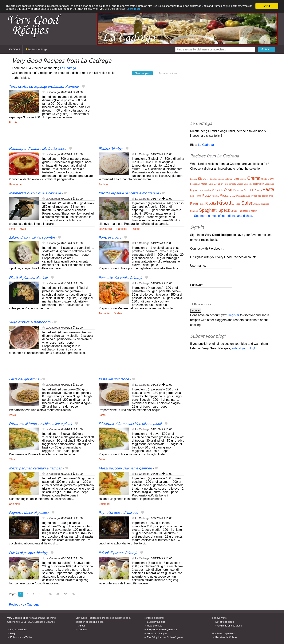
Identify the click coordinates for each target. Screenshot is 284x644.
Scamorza (265, 204)
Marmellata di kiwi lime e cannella (35, 193)
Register (234, 315)
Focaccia (194, 184)
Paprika (258, 190)
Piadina (103, 184)
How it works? (155, 626)
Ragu (194, 204)
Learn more (183, 9)
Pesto (206, 196)
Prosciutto (227, 195)
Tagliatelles (244, 211)
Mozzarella (105, 229)
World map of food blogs (229, 626)
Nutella (220, 190)
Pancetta (122, 229)
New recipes (142, 73)
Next (75, 594)
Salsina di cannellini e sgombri (32, 238)
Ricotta (13, 122)
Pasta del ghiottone (24, 379)
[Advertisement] (142, 116)
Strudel (234, 211)
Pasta (12, 415)
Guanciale (248, 184)
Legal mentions (19, 629)
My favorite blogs (36, 49)
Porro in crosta (110, 238)
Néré (214, 190)
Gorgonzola (230, 184)
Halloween (259, 184)
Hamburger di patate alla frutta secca (37, 149)
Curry (271, 179)
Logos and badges (157, 633)
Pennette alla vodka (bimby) (120, 278)
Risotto (136, 229)
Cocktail (243, 179)
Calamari (14, 504)
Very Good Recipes (18, 618)
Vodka (118, 313)
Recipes (14, 49)
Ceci (236, 179)
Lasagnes (269, 184)
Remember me (203, 304)
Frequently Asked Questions (162, 629)
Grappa (240, 184)
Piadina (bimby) (110, 149)
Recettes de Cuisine (226, 637)
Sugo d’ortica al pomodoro (30, 322)
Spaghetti (208, 210)
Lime (12, 229)
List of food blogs (225, 622)
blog (13, 633)
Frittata (203, 184)
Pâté (192, 196)
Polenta (215, 196)
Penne (198, 196)
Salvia (257, 204)
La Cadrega (68, 68)
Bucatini (214, 179)
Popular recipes (168, 73)
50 (66, 594)
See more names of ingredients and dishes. (223, 216)
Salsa (247, 203)
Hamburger (16, 184)
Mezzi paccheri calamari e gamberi (35, 468)
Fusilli (210, 184)
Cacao (221, 179)
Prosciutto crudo (243, 196)
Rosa (238, 204)
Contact (83, 629)
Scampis (194, 211)
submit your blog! (243, 348)
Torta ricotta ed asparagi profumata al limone (44, 87)
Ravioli (202, 204)
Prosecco (256, 196)
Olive (12, 459)
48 (50, 594)
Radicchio (268, 196)
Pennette (104, 313)
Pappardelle (249, 190)
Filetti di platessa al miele (28, 278)
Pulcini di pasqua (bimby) (28, 553)
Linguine (194, 190)
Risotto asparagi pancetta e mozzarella (129, 193)
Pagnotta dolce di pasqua (29, 513)
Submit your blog (156, 622)
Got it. (267, 6)
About (82, 626)
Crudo (264, 179)
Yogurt (254, 211)
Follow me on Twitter (21, 637)
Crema (254, 178)
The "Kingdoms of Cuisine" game (165, 637)
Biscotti (203, 178)
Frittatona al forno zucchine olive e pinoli (40, 424)
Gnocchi (219, 184)
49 (58, 594)
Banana (193, 179)
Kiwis (23, 229)
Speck (224, 210)
